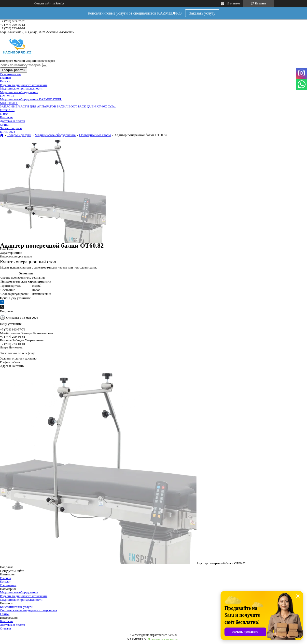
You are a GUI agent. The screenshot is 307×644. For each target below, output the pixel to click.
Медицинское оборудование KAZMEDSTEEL (31, 99)
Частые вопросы (11, 128)
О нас (4, 114)
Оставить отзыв (11, 74)
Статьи (5, 125)
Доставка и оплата (13, 121)
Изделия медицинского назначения (24, 85)
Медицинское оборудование (19, 92)
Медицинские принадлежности (21, 88)
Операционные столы (95, 135)
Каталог (5, 81)
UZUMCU (7, 96)
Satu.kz (172, 635)
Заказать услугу (202, 13)
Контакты (7, 117)
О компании (8, 585)
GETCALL (7, 110)
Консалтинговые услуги (16, 607)
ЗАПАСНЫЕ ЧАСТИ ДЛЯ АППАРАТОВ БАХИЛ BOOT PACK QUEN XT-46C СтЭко (58, 106)
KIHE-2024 (7, 132)
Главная (5, 78)
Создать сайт (42, 3)
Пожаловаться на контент (164, 639)
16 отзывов (233, 3)
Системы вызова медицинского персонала (28, 610)
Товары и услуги (19, 135)
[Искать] (44, 66)
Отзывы (5, 628)
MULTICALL (9, 103)
